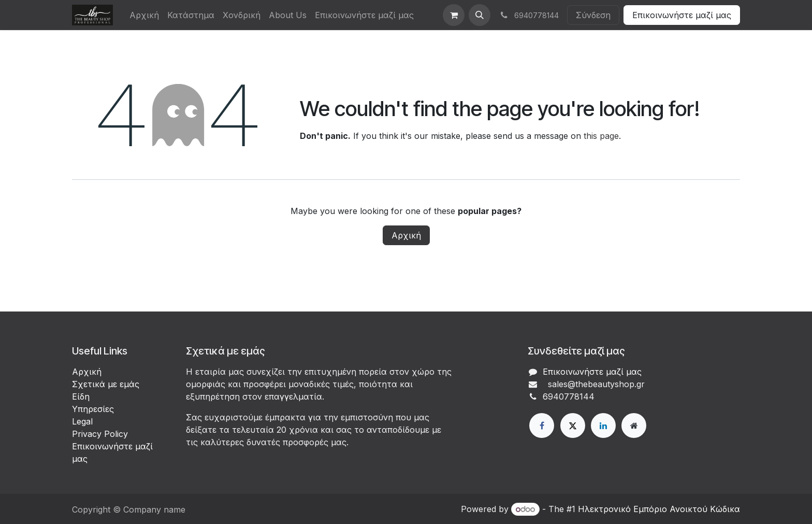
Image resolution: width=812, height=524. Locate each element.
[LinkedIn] (603, 426)
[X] (573, 426)
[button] (480, 15)
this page (601, 136)
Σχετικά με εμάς (106, 384)
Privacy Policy (100, 434)
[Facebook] (542, 426)
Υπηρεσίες (93, 409)
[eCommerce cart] (454, 15)
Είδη (81, 396)
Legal (82, 421)
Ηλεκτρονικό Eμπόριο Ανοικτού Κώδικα (659, 509)
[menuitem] (144, 15)
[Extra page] (634, 426)
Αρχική (406, 235)
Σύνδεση (593, 15)
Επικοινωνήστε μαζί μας (682, 15)
